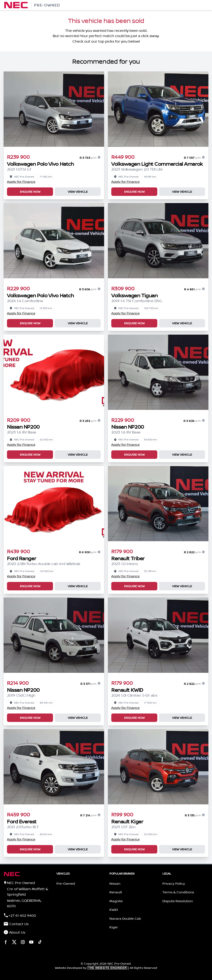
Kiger (114, 927)
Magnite (116, 901)
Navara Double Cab (125, 918)
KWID (114, 910)
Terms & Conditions (178, 892)
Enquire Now (30, 192)
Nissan (115, 883)
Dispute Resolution (178, 901)
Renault (116, 892)
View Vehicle (78, 192)
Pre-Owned (66, 883)
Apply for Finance (21, 182)
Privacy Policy (174, 883)
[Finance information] (99, 157)
